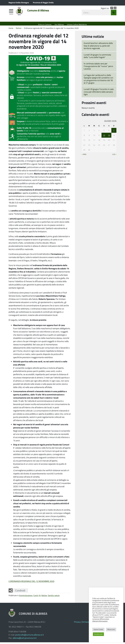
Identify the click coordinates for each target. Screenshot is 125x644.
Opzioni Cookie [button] (98, 629)
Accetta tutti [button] (98, 634)
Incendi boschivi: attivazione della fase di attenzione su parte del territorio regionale (98, 47)
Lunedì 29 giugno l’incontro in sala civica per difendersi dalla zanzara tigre (99, 93)
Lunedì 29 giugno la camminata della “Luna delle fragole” (97, 58)
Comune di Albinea (43, 12)
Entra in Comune (45, 24)
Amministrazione (26, 597)
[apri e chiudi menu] (11, 12)
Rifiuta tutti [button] (111, 629)
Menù (11, 15)
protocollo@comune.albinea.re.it (29, 636)
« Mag (84, 156)
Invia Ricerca (114, 14)
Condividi (20, 592)
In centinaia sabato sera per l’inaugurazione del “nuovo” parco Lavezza (98, 68)
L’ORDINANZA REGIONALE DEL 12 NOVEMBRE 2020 (31, 583)
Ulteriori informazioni (100, 621)
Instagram (115, 9)
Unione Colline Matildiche (77, 24)
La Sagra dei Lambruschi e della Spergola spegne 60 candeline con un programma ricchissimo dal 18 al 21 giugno (98, 81)
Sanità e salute (54, 597)
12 (104, 137)
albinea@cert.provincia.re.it (25, 640)
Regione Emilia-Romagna (19, 2)
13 (109, 137)
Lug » (114, 156)
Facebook (112, 9)
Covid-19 (37, 597)
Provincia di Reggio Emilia (43, 2)
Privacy (77, 624)
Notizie (44, 597)
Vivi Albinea (59, 24)
